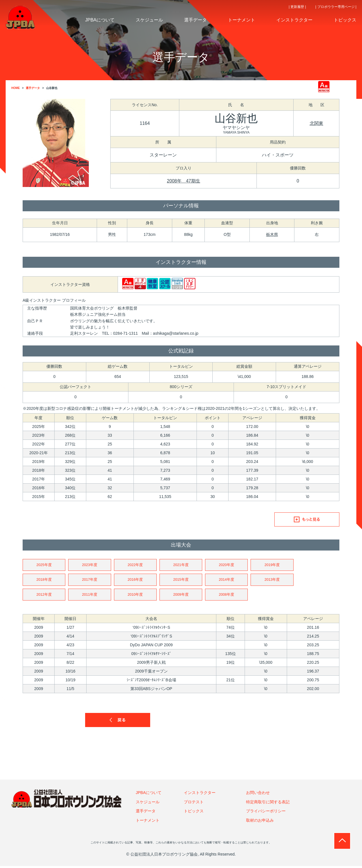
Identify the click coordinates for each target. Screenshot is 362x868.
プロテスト (194, 804)
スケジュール (148, 804)
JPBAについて (149, 795)
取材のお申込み (260, 822)
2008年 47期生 (183, 181)
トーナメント (148, 822)
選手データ (146, 813)
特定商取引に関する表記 (268, 804)
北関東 (316, 123)
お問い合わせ (258, 795)
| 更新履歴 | (297, 7)
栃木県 (272, 234)
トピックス (194, 813)
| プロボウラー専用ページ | (336, 7)
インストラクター (200, 795)
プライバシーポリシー (266, 813)
